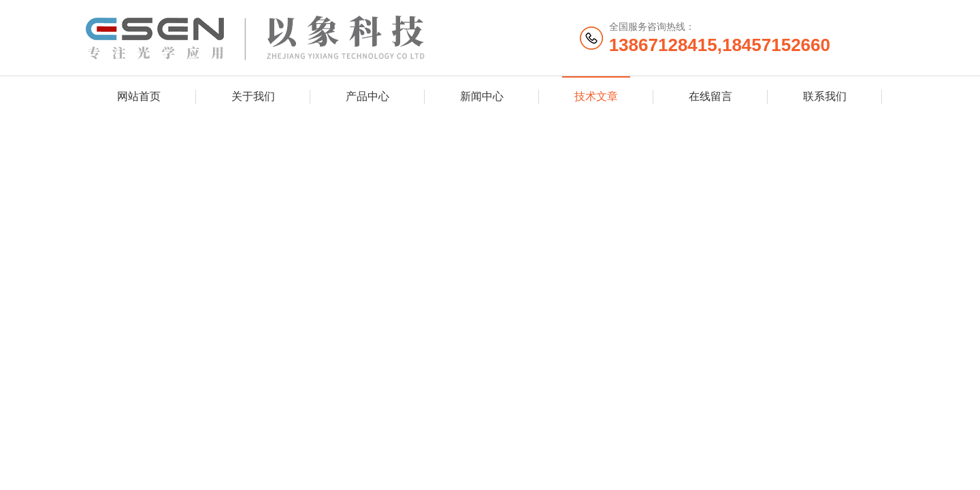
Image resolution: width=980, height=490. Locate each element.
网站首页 (139, 96)
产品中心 (367, 96)
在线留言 (710, 96)
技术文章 (596, 96)
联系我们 (825, 96)
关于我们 (253, 96)
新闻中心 (482, 96)
